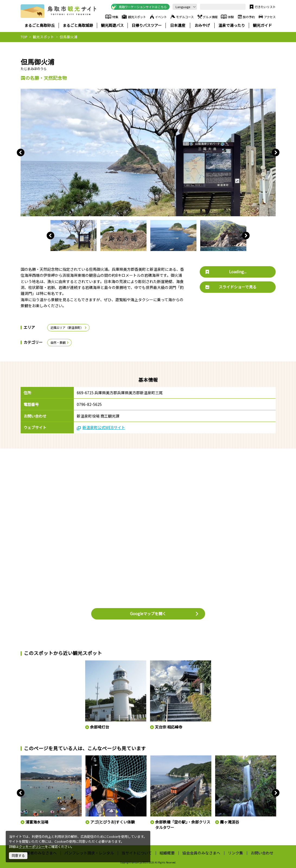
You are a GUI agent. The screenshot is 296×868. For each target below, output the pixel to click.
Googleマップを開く (164, 613)
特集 (112, 17)
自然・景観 (60, 342)
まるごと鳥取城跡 (78, 25)
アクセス (267, 17)
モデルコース (182, 17)
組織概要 (167, 853)
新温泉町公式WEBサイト (101, 427)
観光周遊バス (112, 25)
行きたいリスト (262, 7)
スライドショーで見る (231, 287)
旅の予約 (246, 17)
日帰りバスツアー (147, 25)
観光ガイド (262, 25)
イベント (158, 17)
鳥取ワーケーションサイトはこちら (139, 7)
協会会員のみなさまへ (201, 853)
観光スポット (134, 17)
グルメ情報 (207, 17)
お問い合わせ (262, 853)
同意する (18, 856)
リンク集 (235, 853)
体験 (227, 17)
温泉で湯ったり (232, 25)
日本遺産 (178, 25)
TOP (24, 37)
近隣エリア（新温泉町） (69, 328)
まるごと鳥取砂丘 (40, 25)
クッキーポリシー (32, 847)
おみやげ (202, 25)
